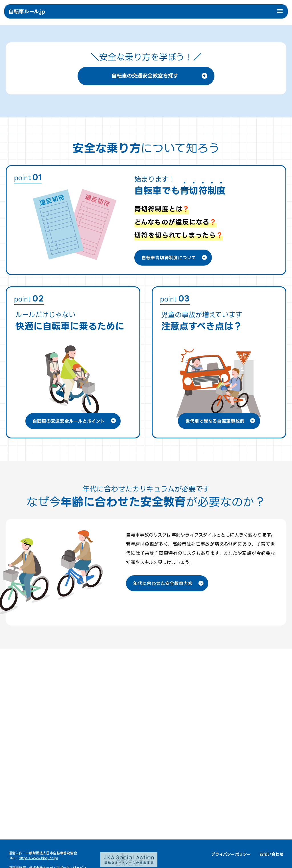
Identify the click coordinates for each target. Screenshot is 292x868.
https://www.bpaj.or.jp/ (38, 858)
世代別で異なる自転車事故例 (221, 583)
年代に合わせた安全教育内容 (170, 745)
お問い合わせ (271, 854)
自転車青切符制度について (176, 419)
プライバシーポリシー (231, 854)
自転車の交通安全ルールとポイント (75, 583)
